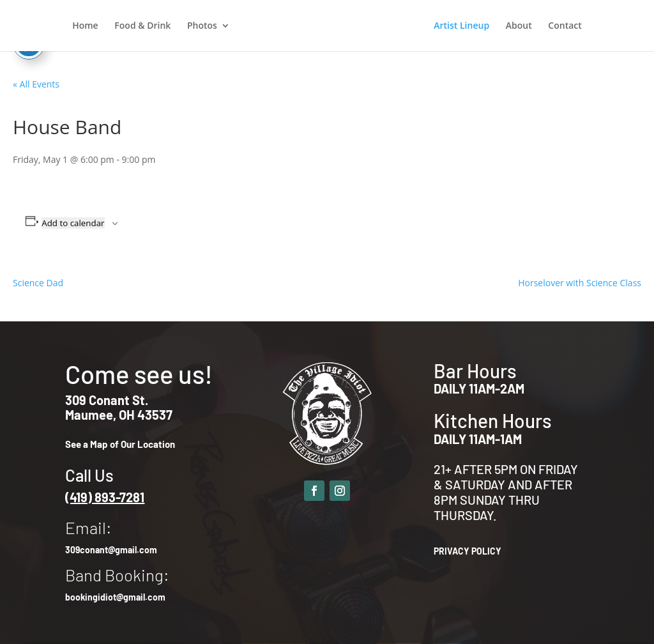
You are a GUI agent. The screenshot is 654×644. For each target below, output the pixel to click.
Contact (565, 26)
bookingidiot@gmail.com (115, 597)
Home (85, 26)
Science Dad (38, 283)
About (519, 26)
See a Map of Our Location (120, 444)
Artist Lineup (461, 26)
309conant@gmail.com (111, 550)
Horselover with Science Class (580, 283)
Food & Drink (142, 26)
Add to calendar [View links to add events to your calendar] (73, 223)
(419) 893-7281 (105, 497)
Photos (202, 26)
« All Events (36, 84)
